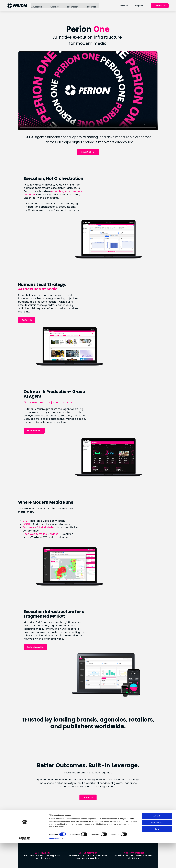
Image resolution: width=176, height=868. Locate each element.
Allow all (157, 848)
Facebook (92, 841)
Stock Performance (121, 812)
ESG (66, 833)
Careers (67, 819)
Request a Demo (88, 151)
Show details (118, 864)
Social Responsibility (73, 837)
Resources (91, 6)
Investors (124, 6)
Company (139, 6)
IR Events (116, 819)
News (66, 812)
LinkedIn (91, 833)
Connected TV (94, 810)
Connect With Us (88, 781)
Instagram (92, 837)
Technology (73, 6)
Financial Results (119, 808)
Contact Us (160, 6)
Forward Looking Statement (119, 824)
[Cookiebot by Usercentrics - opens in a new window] (15, 864)
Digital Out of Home (96, 821)
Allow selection (157, 855)
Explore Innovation (119, 521)
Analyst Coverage (120, 815)
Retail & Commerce (97, 814)
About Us (68, 808)
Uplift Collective (71, 841)
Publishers (55, 6)
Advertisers (37, 6)
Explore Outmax (118, 370)
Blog (66, 815)
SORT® (91, 818)
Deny (157, 861)
